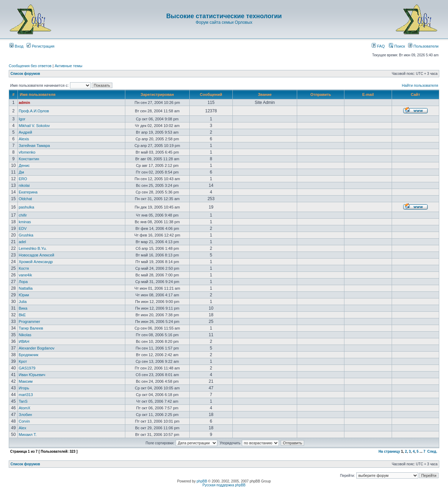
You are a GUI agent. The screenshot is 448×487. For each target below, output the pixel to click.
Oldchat (25, 199)
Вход (16, 46)
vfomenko (27, 152)
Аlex (22, 428)
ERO (23, 179)
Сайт (415, 94)
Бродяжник (28, 355)
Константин (29, 159)
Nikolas (25, 335)
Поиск (397, 46)
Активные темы (68, 66)
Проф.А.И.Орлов (34, 111)
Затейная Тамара (34, 146)
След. (432, 451)
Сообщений (211, 94)
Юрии (24, 295)
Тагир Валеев (31, 328)
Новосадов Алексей (36, 255)
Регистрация (40, 46)
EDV (23, 228)
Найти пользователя (420, 85)
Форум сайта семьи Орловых (224, 22)
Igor (22, 119)
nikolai (24, 185)
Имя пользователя (37, 94)
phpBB (202, 481)
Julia (23, 302)
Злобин (25, 415)
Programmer (29, 322)
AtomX (24, 408)
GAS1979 (27, 368)
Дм (21, 172)
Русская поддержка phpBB (224, 485)
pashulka (26, 207)
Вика (23, 308)
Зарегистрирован (157, 94)
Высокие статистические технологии (224, 16)
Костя (24, 268)
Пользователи (423, 46)
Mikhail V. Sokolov (34, 126)
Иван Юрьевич (32, 375)
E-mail (368, 94)
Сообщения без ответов (30, 66)
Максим (26, 381)
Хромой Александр (36, 262)
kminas (25, 222)
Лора (23, 282)
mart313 (26, 395)
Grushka (26, 235)
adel (22, 242)
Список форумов (25, 74)
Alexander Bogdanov (36, 348)
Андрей (25, 132)
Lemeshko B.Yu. (33, 248)
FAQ (378, 46)
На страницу (389, 451)
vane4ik (25, 275)
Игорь (24, 388)
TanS (23, 401)
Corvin (24, 421)
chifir (23, 215)
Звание (265, 94)
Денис (24, 165)
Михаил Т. (27, 435)
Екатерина (28, 192)
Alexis (24, 139)
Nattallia (26, 288)
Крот (23, 361)
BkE (22, 315)
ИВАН (24, 341)
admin (24, 103)
